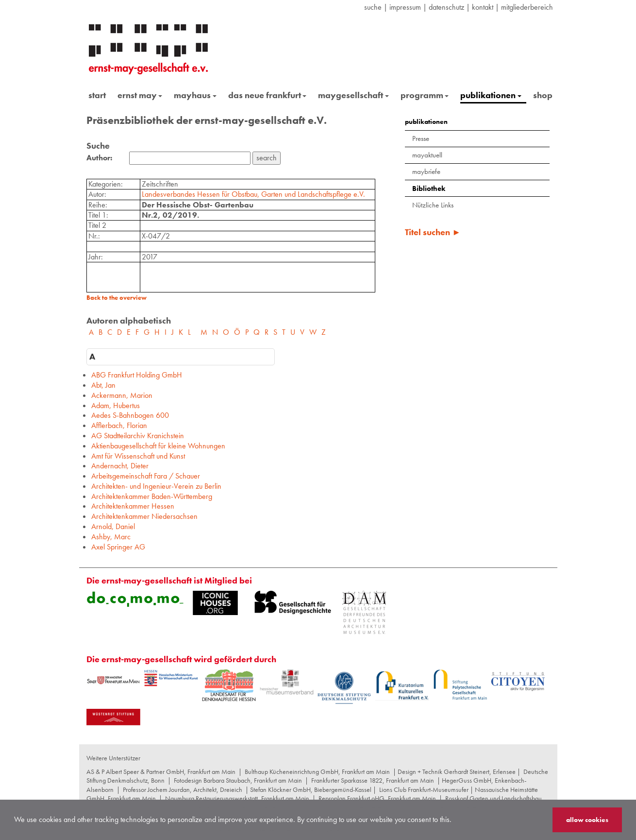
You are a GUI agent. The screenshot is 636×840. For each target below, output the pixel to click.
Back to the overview (117, 298)
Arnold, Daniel (113, 526)
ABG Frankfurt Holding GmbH (137, 375)
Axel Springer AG (118, 547)
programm (425, 95)
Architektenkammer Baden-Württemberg (152, 496)
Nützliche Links (433, 205)
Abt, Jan (103, 385)
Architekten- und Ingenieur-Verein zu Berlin (156, 486)
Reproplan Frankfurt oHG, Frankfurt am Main (377, 798)
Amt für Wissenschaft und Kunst (138, 456)
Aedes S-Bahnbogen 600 (130, 415)
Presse (421, 138)
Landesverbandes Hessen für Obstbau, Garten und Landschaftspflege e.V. (253, 194)
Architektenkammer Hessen (133, 506)
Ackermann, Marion (122, 395)
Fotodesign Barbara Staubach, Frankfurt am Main (238, 780)
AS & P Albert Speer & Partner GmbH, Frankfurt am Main (161, 771)
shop (543, 95)
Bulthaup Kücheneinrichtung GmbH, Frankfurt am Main (317, 771)
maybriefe (426, 171)
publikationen (491, 95)
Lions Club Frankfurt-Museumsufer (424, 789)
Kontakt (483, 7)
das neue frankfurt (268, 95)
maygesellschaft (353, 95)
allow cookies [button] (587, 820)
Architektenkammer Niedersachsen (144, 516)
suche (373, 7)
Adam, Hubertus (116, 405)
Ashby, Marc (111, 537)
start (97, 95)
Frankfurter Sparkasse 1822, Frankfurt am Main (373, 780)
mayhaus (195, 95)
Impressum (405, 7)
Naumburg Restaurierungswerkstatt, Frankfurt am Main (237, 798)
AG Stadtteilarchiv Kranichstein (138, 436)
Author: (99, 158)
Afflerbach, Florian (119, 425)
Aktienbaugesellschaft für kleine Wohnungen (158, 446)
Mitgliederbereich (527, 7)
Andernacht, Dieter (120, 466)
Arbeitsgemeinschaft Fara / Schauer (146, 476)
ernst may (140, 95)
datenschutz (446, 7)
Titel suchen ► (433, 232)
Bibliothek (429, 189)
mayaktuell (427, 155)
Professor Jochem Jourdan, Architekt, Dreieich (183, 789)
